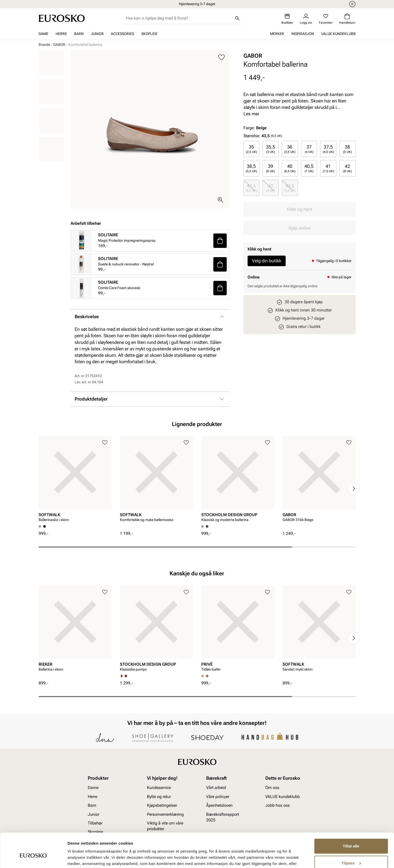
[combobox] (179, 18)
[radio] (252, 149)
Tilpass (351, 837)
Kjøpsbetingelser (162, 806)
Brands (44, 45)
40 (290, 168)
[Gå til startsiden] (62, 18)
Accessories (122, 34)
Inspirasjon (303, 34)
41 (328, 168)
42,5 (251, 188)
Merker (277, 34)
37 (309, 149)
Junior (97, 34)
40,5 (309, 168)
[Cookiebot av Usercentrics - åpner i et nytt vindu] (33, 858)
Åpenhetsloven (219, 806)
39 (270, 168)
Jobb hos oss (278, 806)
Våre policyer (218, 797)
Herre (61, 34)
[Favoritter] (326, 19)
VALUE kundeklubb (338, 34)
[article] (75, 480)
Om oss (272, 788)
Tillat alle (351, 820)
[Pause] (352, 4)
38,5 (251, 168)
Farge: (255, 128)
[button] (220, 241)
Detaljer (75, 858)
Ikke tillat (351, 854)
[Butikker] (287, 19)
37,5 (328, 149)
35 (251, 149)
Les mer (251, 114)
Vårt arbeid (216, 788)
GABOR (59, 45)
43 (270, 188)
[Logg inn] (306, 19)
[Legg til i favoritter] (221, 58)
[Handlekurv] (347, 19)
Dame (43, 34)
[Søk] (237, 18)
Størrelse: (252, 136)
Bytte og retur (159, 797)
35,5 (271, 149)
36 (290, 149)
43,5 (290, 188)
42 (347, 168)
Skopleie (149, 34)
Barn (79, 34)
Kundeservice (159, 788)
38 (347, 149)
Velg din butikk (267, 261)
